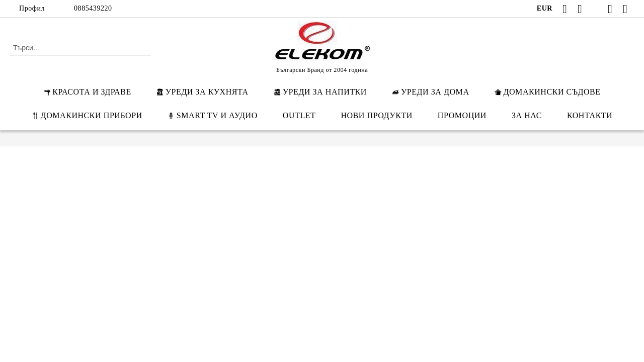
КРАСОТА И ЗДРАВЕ (87, 92)
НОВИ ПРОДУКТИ (376, 115)
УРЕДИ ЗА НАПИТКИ (320, 92)
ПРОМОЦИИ (462, 115)
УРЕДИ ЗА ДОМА (431, 92)
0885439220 (93, 8)
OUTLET (299, 115)
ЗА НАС (527, 115)
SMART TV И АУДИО (213, 115)
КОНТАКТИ (590, 115)
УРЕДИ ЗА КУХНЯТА (203, 92)
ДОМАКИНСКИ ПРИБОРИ (87, 115)
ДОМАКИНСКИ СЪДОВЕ (548, 92)
